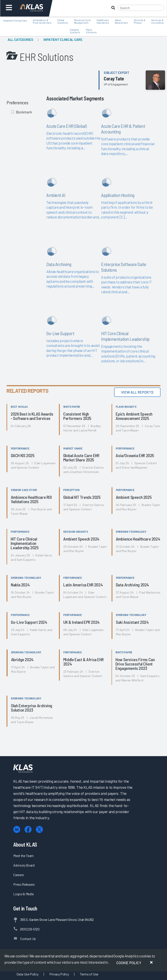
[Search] (141, 8)
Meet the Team (23, 856)
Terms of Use (89, 974)
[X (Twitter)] (39, 829)
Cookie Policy (129, 963)
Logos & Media (23, 894)
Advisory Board (24, 865)
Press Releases (24, 884)
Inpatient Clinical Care (63, 39)
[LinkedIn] (17, 829)
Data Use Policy (27, 974)
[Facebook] (28, 829)
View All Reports (137, 392)
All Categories (20, 39)
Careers (19, 875)
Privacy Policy (59, 974)
